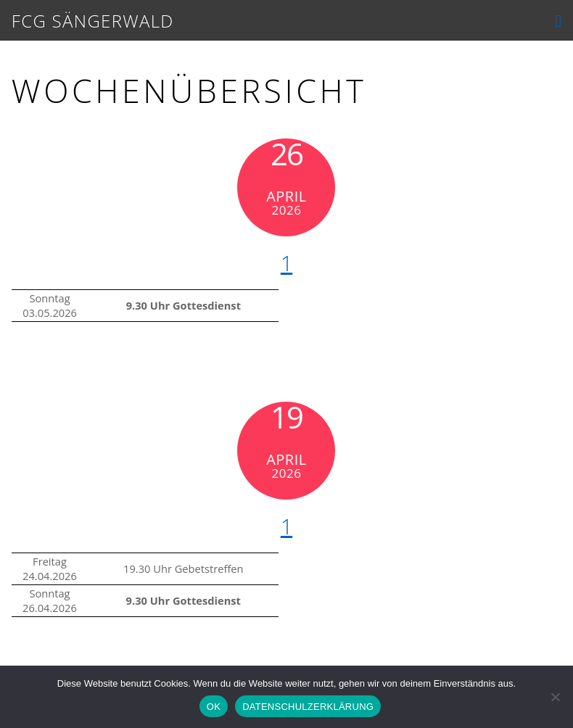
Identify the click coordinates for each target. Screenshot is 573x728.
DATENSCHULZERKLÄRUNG (308, 707)
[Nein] (555, 697)
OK (214, 707)
